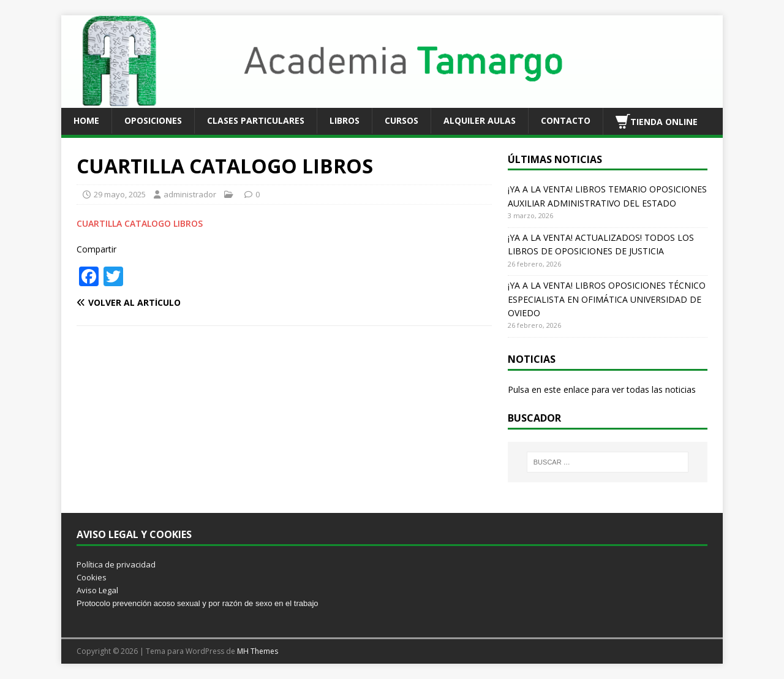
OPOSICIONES (153, 120)
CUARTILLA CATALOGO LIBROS (140, 223)
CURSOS (401, 120)
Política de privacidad (116, 564)
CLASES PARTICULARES (256, 120)
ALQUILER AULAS (480, 120)
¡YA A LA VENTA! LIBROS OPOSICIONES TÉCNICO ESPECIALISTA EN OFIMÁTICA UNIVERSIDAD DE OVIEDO (607, 299)
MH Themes (258, 651)
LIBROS (345, 120)
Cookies (92, 577)
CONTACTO (566, 120)
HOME (86, 120)
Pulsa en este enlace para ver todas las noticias (602, 389)
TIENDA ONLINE (657, 121)
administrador (190, 194)
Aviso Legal (97, 590)
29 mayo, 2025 (120, 194)
